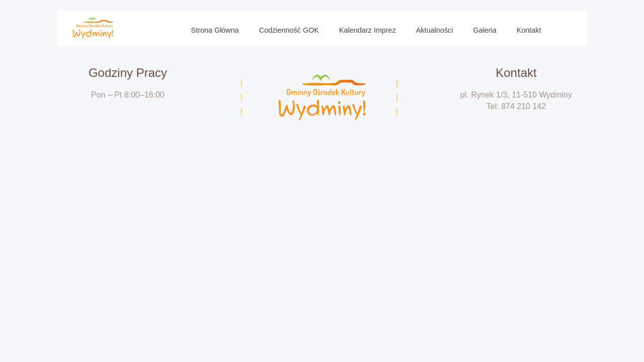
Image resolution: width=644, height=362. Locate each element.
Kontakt (529, 30)
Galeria (485, 30)
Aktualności (435, 30)
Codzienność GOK (289, 30)
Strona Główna (215, 30)
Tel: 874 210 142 (516, 106)
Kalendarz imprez (368, 30)
